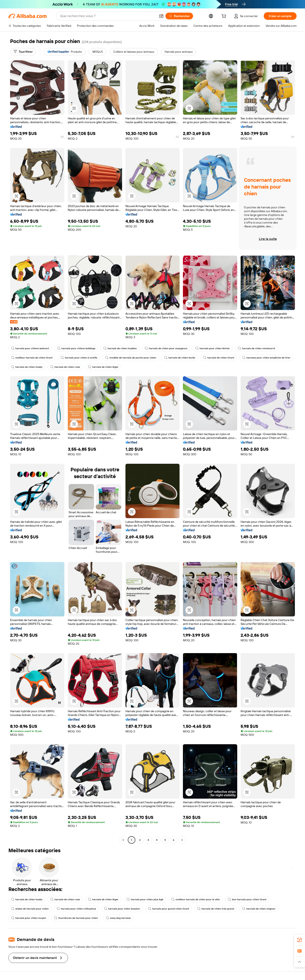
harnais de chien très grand (216, 909)
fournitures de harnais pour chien (76, 918)
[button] (161, 16)
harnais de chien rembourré (256, 348)
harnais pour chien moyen (29, 918)
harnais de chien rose (65, 367)
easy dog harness (118, 918)
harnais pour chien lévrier (213, 348)
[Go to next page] (182, 840)
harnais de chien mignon (259, 909)
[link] (300, 940)
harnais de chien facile (180, 358)
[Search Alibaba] (108, 16)
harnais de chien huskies (120, 348)
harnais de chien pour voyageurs (166, 348)
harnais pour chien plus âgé (145, 899)
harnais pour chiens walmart (30, 348)
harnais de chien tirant (219, 358)
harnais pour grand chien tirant (169, 909)
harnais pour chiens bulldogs (76, 348)
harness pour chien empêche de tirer (266, 358)
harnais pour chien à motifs (79, 358)
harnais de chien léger (103, 367)
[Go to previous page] (123, 840)
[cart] (225, 17)
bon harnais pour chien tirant (247, 899)
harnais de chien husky (27, 367)
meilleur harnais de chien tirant (32, 358)
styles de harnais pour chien (30, 909)
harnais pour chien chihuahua (76, 909)
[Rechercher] (179, 16)
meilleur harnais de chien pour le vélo (196, 899)
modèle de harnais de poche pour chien (131, 358)
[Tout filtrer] (23, 52)
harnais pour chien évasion (122, 909)
